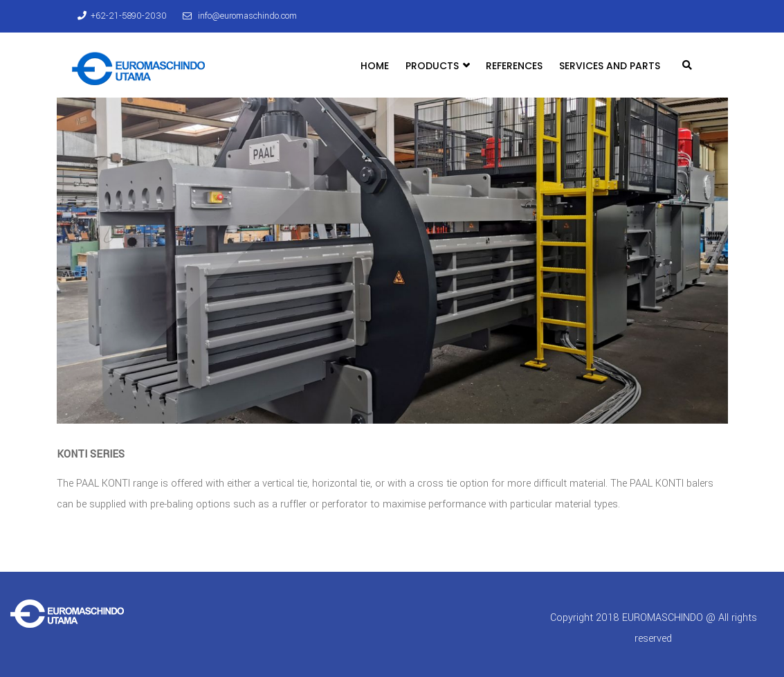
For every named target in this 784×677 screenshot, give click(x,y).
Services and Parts (610, 66)
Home (375, 66)
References (514, 66)
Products (437, 66)
